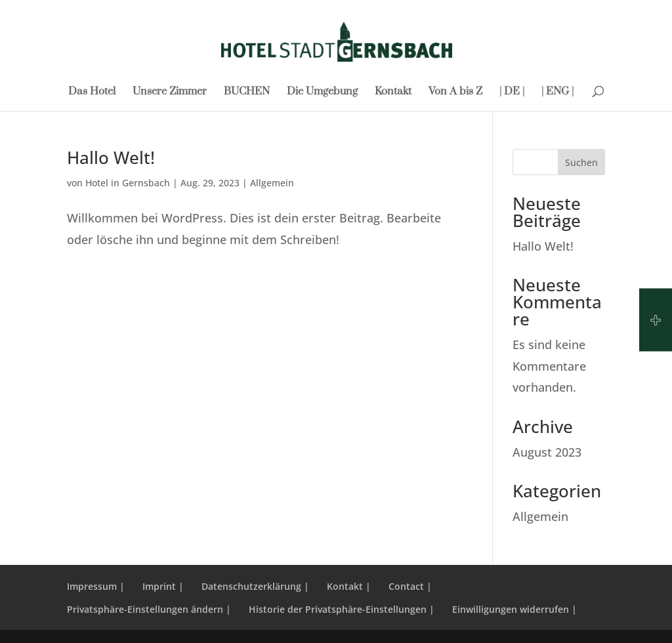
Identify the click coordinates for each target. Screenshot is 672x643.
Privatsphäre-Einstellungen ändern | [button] (149, 609)
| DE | (512, 92)
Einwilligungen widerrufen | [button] (514, 609)
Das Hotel (92, 92)
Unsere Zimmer (170, 92)
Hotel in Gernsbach (128, 183)
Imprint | (163, 586)
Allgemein (272, 183)
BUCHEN (247, 92)
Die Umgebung (322, 92)
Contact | (410, 586)
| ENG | (557, 92)
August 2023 (547, 452)
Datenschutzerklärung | (255, 586)
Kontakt (393, 92)
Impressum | (96, 586)
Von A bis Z (455, 92)
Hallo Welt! (111, 157)
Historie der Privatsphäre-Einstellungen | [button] (342, 609)
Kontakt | (349, 586)
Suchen (581, 162)
